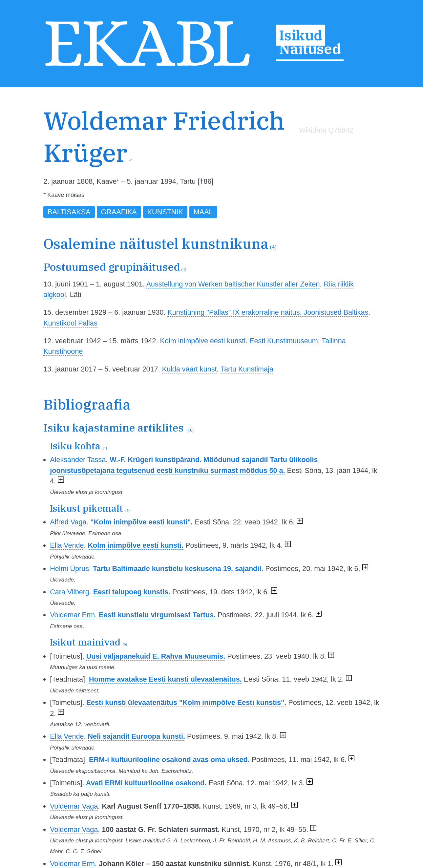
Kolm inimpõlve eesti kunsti (203, 341)
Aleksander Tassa (78, 460)
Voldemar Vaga (74, 806)
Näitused (310, 49)
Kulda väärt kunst (190, 369)
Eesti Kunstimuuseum (284, 341)
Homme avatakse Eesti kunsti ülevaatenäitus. (165, 679)
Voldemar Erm (72, 615)
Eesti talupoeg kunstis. (132, 592)
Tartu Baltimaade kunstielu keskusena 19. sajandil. (178, 569)
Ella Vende (67, 545)
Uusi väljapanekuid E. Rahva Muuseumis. (156, 656)
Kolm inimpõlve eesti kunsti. (136, 545)
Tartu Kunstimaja (247, 369)
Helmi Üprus (69, 569)
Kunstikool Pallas (70, 323)
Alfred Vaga (68, 522)
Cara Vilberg (70, 592)
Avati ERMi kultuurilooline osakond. (146, 783)
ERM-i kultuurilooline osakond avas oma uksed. (169, 760)
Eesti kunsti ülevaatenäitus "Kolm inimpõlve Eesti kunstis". (186, 702)
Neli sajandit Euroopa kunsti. (137, 736)
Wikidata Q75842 (326, 130)
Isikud (301, 35)
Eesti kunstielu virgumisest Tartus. (157, 615)
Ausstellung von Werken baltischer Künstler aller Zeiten (233, 284)
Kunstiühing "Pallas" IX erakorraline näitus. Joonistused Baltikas (268, 312)
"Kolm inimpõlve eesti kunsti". (142, 522)
